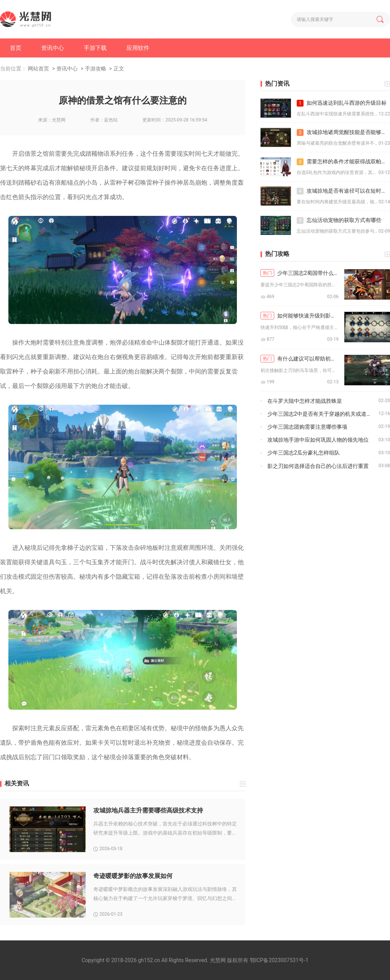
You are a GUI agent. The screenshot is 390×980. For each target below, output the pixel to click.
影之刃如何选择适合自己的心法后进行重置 (318, 466)
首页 (16, 48)
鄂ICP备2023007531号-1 (279, 960)
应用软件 (138, 48)
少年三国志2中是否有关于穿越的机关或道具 (320, 414)
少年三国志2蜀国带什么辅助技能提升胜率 (300, 273)
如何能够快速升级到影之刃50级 (300, 316)
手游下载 (95, 48)
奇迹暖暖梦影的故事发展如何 (133, 876)
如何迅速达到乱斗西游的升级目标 (342, 103)
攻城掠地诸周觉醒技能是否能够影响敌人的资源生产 (343, 132)
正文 (119, 69)
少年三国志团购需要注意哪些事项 (307, 427)
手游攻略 (96, 69)
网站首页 (38, 69)
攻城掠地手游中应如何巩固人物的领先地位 (318, 440)
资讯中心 (53, 48)
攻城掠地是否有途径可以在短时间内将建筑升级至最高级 (343, 191)
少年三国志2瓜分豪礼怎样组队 (304, 453)
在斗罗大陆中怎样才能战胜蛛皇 (305, 401)
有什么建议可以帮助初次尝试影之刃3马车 (300, 359)
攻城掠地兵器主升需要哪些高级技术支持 (148, 810)
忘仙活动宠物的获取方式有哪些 (339, 220)
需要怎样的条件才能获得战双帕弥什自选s (343, 162)
